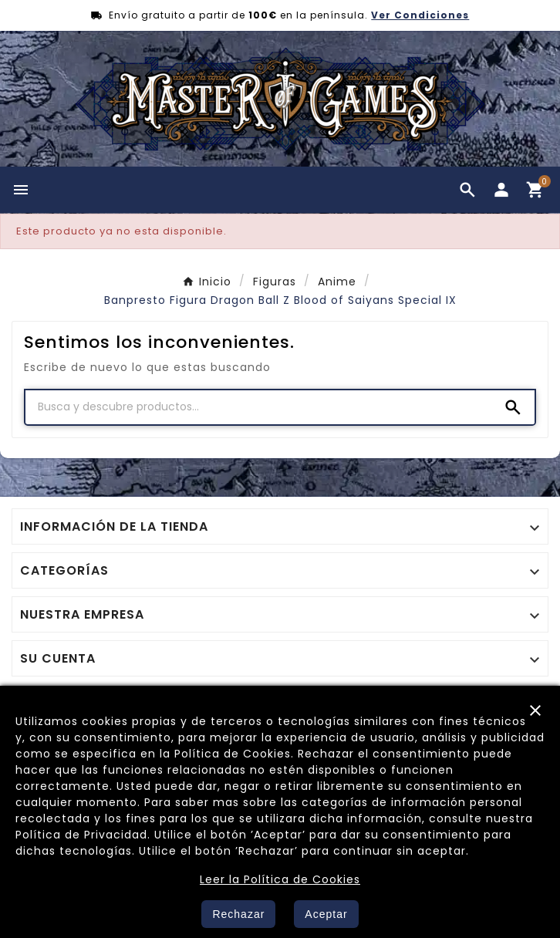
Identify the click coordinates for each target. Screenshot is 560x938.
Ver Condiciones (420, 15)
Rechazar (238, 914)
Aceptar (326, 914)
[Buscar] (258, 407)
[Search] (513, 407)
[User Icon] (501, 190)
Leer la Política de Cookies (280, 879)
